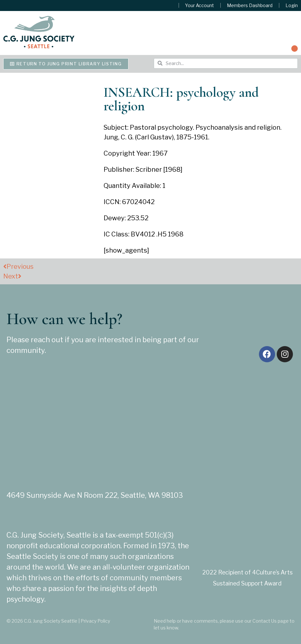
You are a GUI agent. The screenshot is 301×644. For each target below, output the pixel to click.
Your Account (200, 5)
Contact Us (265, 621)
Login (292, 5)
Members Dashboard (250, 5)
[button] (295, 49)
